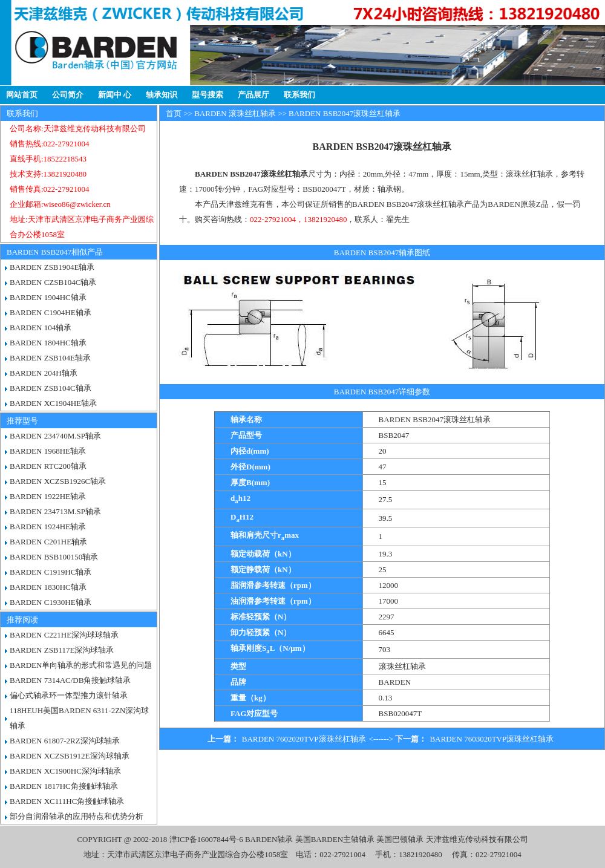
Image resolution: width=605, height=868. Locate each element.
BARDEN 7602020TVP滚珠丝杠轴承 (304, 739)
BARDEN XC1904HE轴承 (53, 403)
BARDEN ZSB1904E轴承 (52, 267)
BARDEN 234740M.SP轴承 (55, 436)
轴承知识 (162, 95)
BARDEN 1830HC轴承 (48, 587)
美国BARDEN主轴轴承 (335, 839)
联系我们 (299, 95)
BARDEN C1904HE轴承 (51, 312)
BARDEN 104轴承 (41, 328)
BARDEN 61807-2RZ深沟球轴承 (65, 741)
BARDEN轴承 (269, 839)
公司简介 (68, 95)
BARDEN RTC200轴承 (48, 466)
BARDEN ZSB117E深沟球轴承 (62, 650)
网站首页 (22, 95)
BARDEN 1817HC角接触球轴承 (64, 786)
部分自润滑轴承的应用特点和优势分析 (77, 816)
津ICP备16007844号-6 (206, 839)
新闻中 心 (115, 95)
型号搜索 (208, 95)
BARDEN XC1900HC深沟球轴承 (65, 771)
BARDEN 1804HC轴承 (48, 343)
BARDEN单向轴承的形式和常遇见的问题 (81, 665)
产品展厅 (253, 95)
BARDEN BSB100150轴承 (54, 557)
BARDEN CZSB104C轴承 (53, 282)
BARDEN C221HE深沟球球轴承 (64, 635)
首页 (174, 113)
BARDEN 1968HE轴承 (48, 451)
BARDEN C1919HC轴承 (51, 572)
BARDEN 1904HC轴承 (48, 297)
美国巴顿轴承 (400, 839)
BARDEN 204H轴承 (44, 373)
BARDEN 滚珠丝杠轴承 (235, 113)
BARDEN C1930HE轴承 (51, 602)
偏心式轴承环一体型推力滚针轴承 (69, 695)
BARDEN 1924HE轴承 (48, 527)
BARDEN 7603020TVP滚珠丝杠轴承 (492, 739)
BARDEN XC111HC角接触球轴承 (67, 801)
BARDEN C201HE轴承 (48, 542)
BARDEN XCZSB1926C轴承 (58, 481)
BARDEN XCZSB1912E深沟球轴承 (70, 756)
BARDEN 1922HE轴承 (48, 496)
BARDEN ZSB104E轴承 (50, 358)
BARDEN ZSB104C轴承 (51, 388)
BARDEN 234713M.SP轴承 (55, 511)
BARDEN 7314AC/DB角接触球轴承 (70, 680)
